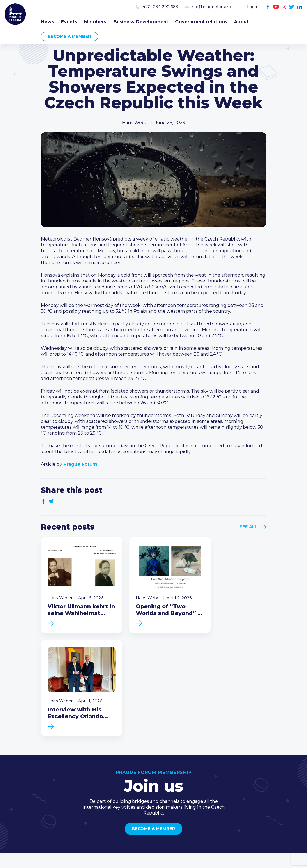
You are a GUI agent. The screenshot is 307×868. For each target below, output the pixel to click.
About (241, 22)
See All (249, 527)
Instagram (284, 7)
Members (95, 22)
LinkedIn (300, 7)
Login (253, 7)
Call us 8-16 (259, 775)
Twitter (292, 7)
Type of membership (209, 783)
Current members (206, 775)
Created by (153, 859)
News (47, 22)
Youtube (276, 7)
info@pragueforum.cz (213, 7)
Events (69, 22)
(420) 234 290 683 (160, 7)
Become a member (69, 37)
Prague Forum (16, 15)
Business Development (141, 22)
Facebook (268, 7)
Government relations (201, 22)
